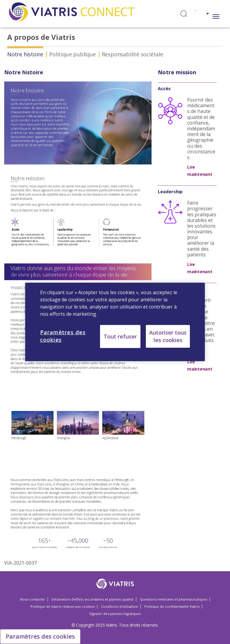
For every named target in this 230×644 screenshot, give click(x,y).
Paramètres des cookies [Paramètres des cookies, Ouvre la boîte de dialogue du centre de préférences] (63, 336)
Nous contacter (33, 599)
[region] (115, 322)
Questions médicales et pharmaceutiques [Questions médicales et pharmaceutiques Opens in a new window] (174, 599)
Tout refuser (120, 336)
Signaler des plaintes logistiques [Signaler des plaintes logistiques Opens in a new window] (115, 614)
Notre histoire (25, 54)
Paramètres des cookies (40, 636)
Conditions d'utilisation (119, 606)
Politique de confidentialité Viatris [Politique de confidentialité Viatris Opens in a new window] (172, 606)
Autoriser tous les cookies (168, 336)
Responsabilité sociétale (133, 54)
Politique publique (72, 54)
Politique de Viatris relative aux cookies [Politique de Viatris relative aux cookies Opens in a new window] (63, 606)
